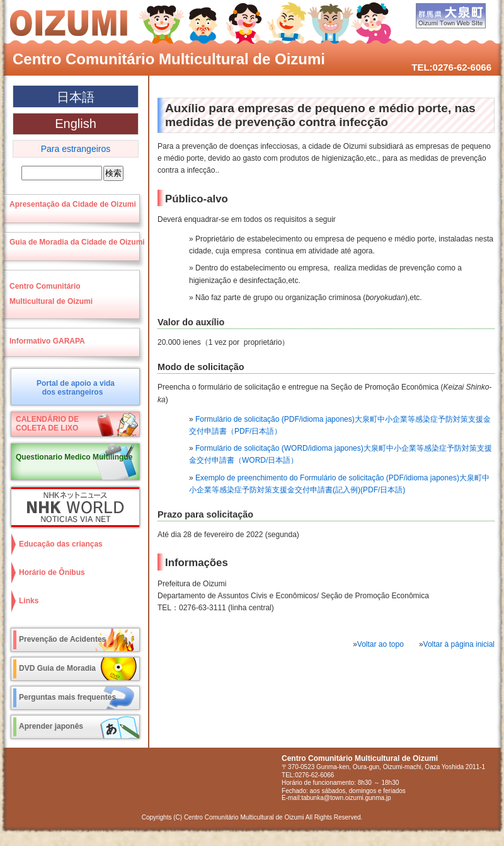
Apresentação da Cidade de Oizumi (73, 204)
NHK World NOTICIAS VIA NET (72, 507)
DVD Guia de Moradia (57, 668)
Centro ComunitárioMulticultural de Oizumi (51, 294)
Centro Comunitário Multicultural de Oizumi (169, 59)
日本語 (76, 97)
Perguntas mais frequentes (67, 697)
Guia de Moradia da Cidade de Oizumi (77, 242)
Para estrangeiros (76, 149)
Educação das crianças (61, 544)
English (76, 124)
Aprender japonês (51, 726)
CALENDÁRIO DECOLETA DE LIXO (47, 424)
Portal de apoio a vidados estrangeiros (76, 388)
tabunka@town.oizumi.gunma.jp (346, 798)
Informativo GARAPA (47, 341)
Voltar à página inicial (459, 644)
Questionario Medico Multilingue (74, 457)
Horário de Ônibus (52, 572)
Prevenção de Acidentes (62, 639)
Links (29, 601)
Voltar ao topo (381, 644)
